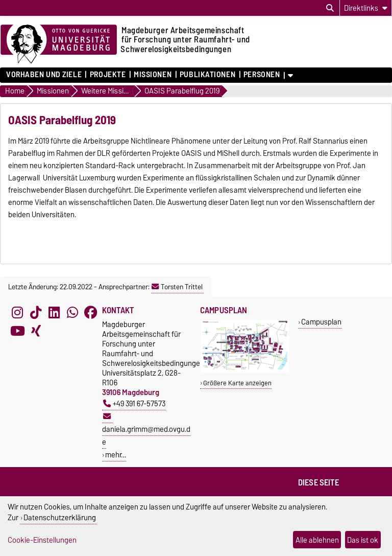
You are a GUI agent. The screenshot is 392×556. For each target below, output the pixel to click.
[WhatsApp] (72, 312)
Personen (262, 75)
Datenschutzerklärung (60, 517)
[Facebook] (91, 312)
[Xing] (36, 331)
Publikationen (207, 75)
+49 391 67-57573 (134, 403)
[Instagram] (17, 312)
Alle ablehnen (317, 540)
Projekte (108, 75)
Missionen (153, 75)
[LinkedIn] (54, 312)
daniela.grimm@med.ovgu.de (146, 430)
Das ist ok (363, 540)
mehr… (116, 455)
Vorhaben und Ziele (44, 75)
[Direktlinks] (366, 8)
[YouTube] (17, 331)
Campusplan (321, 322)
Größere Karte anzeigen (237, 383)
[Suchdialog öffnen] (330, 8)
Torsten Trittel (177, 287)
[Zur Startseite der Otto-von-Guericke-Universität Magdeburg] (59, 44)
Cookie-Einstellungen (42, 540)
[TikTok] (36, 312)
